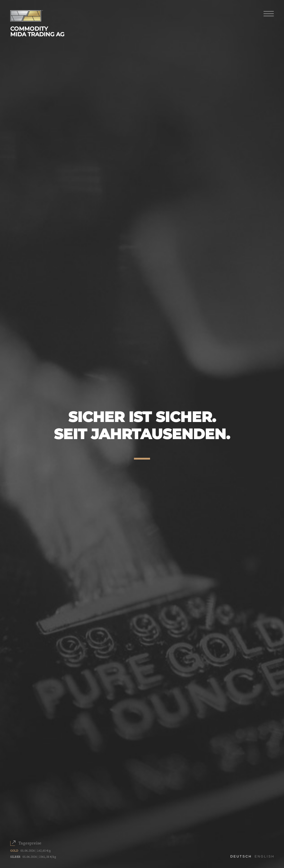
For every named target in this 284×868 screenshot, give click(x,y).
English (265, 856)
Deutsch (241, 856)
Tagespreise (30, 843)
